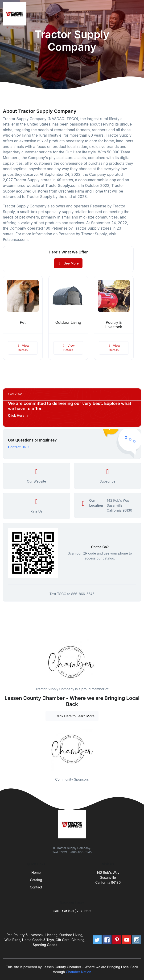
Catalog (36, 880)
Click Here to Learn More (72, 716)
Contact (36, 887)
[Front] (16, 14)
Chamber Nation (78, 972)
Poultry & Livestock (114, 325)
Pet (23, 322)
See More (68, 263)
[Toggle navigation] (137, 14)
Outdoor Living (68, 322)
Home (36, 873)
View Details (23, 348)
